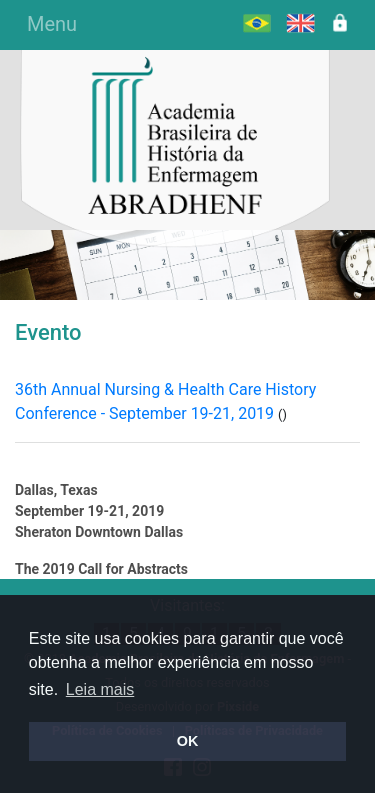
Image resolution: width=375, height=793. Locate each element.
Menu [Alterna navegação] (52, 24)
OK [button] (188, 741)
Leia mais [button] (100, 689)
